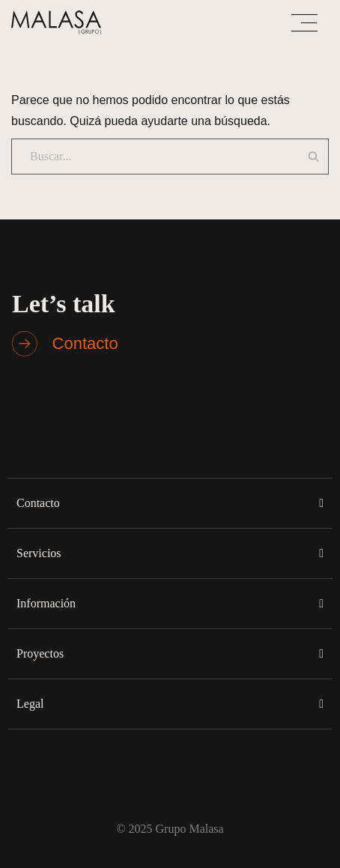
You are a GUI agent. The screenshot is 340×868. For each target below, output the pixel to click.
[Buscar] (151, 157)
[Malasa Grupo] (60, 22)
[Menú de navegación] (304, 23)
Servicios (39, 553)
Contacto (38, 503)
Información (46, 603)
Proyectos (40, 653)
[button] (170, 503)
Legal (30, 704)
